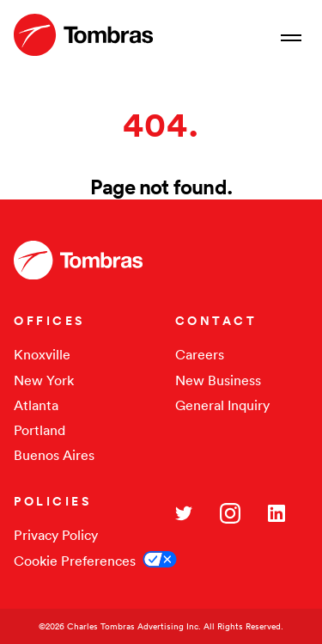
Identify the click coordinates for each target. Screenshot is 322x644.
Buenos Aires (54, 455)
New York (44, 380)
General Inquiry (222, 405)
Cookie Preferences (75, 561)
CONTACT (216, 321)
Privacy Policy (56, 535)
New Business (218, 380)
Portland (39, 430)
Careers (200, 354)
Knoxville (42, 354)
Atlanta (36, 405)
